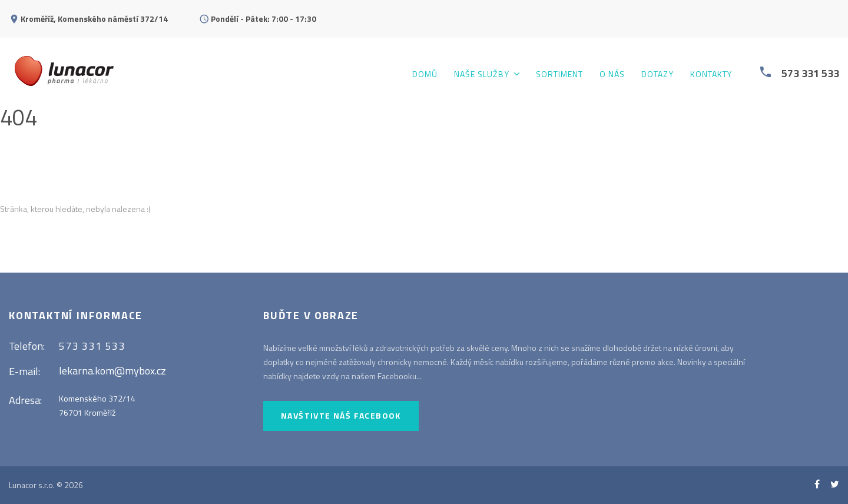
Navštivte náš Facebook (341, 415)
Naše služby (482, 74)
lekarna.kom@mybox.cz (112, 371)
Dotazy (657, 74)
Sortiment (559, 74)
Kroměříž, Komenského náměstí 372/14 (94, 19)
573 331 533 (810, 73)
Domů (425, 74)
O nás (612, 74)
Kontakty (711, 74)
